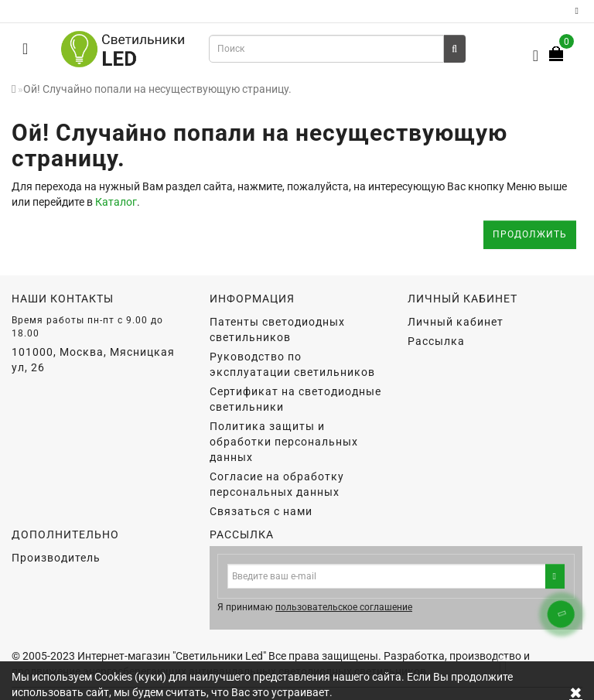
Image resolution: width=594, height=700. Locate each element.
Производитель (56, 558)
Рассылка (436, 341)
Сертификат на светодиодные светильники (295, 399)
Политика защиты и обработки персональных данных (284, 442)
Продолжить (530, 234)
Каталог (116, 202)
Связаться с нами (261, 511)
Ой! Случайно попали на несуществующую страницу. (157, 89)
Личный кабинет (456, 322)
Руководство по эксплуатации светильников (292, 364)
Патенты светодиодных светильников (277, 330)
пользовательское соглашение (344, 607)
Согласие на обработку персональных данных (277, 484)
